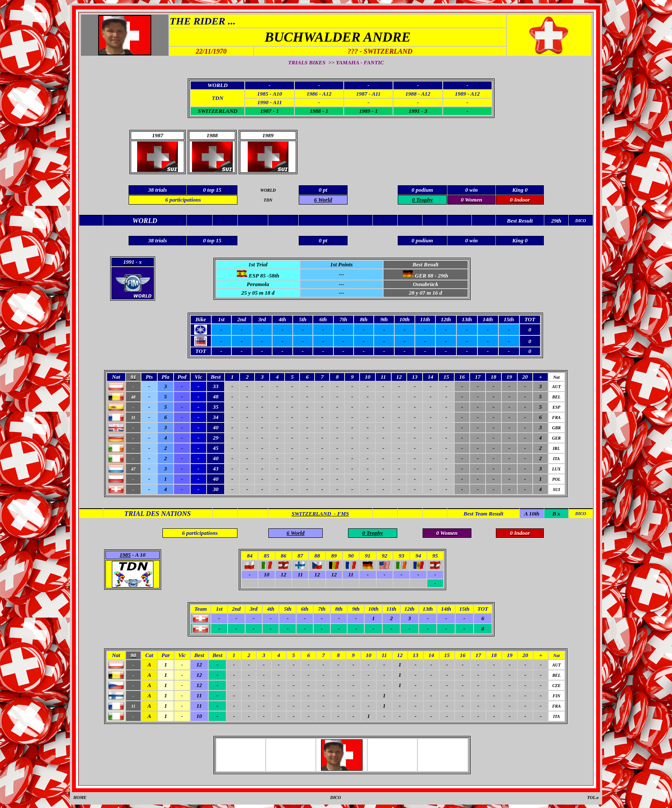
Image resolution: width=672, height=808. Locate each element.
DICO (335, 797)
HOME (80, 797)
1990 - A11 (269, 102)
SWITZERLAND (217, 111)
